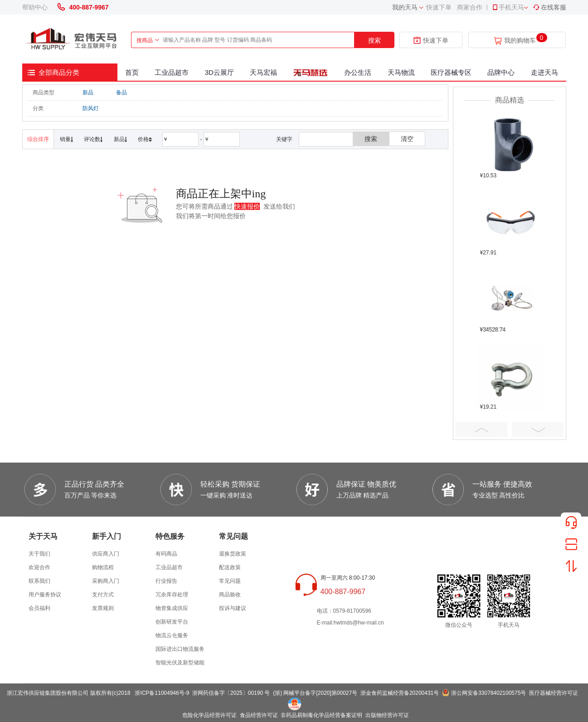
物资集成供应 (172, 608)
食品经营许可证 (259, 715)
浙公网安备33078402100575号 (488, 693)
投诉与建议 (233, 608)
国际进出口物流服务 (180, 649)
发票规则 (103, 608)
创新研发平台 (172, 622)
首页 (132, 72)
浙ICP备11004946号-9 (162, 693)
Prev (481, 429)
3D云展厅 (219, 72)
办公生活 (358, 72)
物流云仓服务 (172, 635)
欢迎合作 (39, 567)
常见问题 (230, 581)
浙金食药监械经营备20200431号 (400, 693)
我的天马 (405, 7)
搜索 (374, 40)
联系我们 (39, 581)
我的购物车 (520, 41)
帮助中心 (35, 7)
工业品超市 (172, 72)
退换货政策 (233, 554)
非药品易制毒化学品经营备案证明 (321, 715)
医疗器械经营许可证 (554, 693)
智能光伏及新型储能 (180, 663)
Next (538, 429)
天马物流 (401, 72)
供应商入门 (106, 554)
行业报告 (166, 581)
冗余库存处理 (172, 595)
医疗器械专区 (451, 72)
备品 (121, 93)
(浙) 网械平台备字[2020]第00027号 (315, 693)
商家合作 (470, 7)
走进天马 (544, 72)
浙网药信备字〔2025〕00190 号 (231, 693)
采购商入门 (106, 581)
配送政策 (230, 567)
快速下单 (439, 7)
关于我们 (39, 554)
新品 (88, 93)
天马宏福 (263, 72)
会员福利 (39, 608)
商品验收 (230, 595)
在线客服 (549, 7)
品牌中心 (501, 72)
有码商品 (166, 554)
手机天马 (508, 7)
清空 (407, 139)
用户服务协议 (45, 595)
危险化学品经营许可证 (209, 715)
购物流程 (103, 567)
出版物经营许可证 (387, 715)
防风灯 (91, 108)
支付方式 (103, 595)
